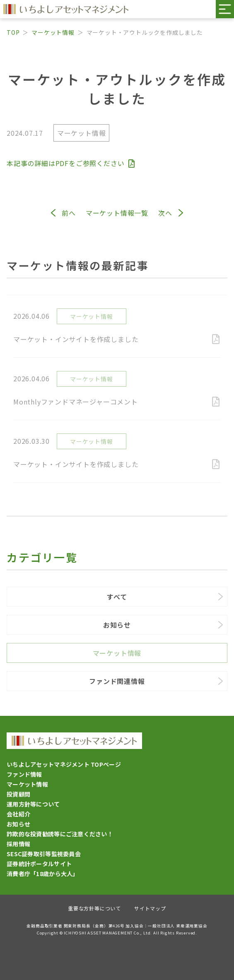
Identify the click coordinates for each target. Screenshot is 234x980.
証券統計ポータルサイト (39, 864)
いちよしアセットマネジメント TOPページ (64, 764)
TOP (13, 32)
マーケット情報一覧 (117, 213)
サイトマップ (150, 908)
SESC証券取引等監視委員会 (44, 854)
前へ (69, 213)
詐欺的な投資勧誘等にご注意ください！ (60, 834)
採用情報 (18, 844)
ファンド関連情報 (117, 681)
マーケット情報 (53, 32)
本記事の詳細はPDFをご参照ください (71, 163)
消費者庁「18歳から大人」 (43, 874)
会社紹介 (18, 814)
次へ (165, 213)
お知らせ (117, 625)
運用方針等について (33, 804)
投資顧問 (18, 794)
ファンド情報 (24, 774)
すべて (117, 597)
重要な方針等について (94, 908)
